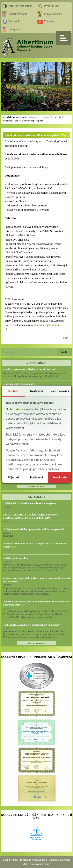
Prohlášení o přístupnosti (33, 860)
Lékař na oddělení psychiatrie (19, 384)
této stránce (18, 409)
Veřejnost (33, 117)
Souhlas (13, 391)
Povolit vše (60, 477)
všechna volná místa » (36, 487)
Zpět (66, 338)
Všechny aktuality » (37, 643)
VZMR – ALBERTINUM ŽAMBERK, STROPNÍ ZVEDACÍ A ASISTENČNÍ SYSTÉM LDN (30, 516)
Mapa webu (10, 860)
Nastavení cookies (41, 864)
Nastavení (37, 391)
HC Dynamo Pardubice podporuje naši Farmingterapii (33, 529)
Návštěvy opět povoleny (16, 558)
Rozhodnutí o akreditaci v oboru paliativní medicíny (32, 625)
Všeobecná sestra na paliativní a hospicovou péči (29, 369)
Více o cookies (60, 391)
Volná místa (48, 117)
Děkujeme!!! (9, 536)
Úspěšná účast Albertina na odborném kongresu (29, 503)
